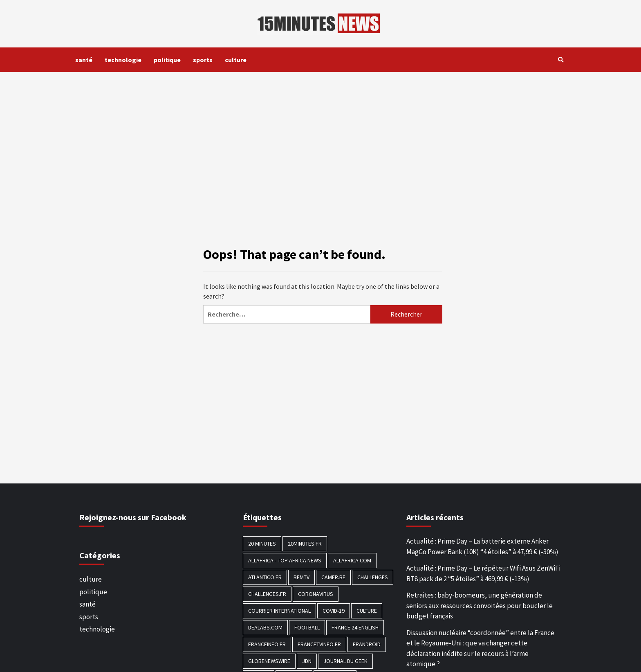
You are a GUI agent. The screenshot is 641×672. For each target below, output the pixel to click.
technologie (123, 60)
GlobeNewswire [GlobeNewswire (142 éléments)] (269, 661)
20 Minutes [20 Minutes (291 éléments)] (262, 544)
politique (167, 60)
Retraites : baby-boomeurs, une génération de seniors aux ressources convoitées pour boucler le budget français (480, 606)
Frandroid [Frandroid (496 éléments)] (367, 644)
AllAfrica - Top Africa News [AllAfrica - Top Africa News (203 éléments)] (285, 560)
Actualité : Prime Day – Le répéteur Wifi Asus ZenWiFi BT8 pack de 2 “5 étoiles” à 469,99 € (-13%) (483, 573)
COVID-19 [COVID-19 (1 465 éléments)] (334, 611)
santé (84, 60)
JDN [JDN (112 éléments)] (307, 661)
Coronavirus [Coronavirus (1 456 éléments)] (316, 594)
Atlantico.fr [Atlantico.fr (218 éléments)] (265, 577)
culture (236, 60)
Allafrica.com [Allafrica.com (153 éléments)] (352, 560)
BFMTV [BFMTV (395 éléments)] (301, 577)
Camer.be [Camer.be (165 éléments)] (333, 577)
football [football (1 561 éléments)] (307, 627)
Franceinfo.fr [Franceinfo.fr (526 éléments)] (267, 644)
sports (203, 60)
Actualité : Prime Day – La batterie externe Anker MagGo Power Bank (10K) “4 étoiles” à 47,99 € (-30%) (482, 546)
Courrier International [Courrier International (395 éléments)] (279, 611)
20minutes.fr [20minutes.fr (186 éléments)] (305, 544)
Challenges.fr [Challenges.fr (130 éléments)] (267, 594)
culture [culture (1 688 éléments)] (367, 611)
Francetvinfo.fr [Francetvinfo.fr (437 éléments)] (319, 644)
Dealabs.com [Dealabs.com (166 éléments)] (265, 627)
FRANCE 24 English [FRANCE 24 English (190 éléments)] (355, 627)
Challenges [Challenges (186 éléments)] (373, 577)
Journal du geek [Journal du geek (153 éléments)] (345, 661)
